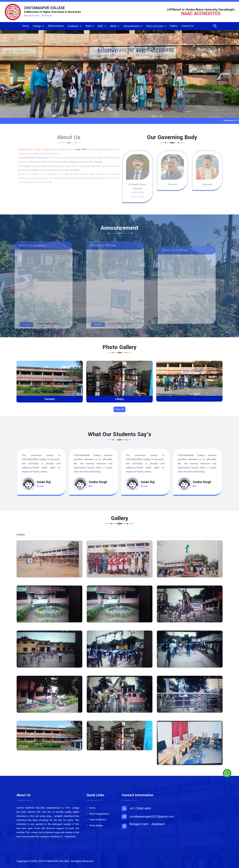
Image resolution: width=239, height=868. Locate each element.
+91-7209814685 (136, 808)
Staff (88, 26)
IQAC (100, 26)
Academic (73, 26)
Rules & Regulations (98, 814)
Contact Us (187, 26)
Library (120, 399)
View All (120, 409)
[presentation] (12, 74)
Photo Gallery (95, 826)
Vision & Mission (96, 820)
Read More (70, 837)
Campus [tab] (23, 535)
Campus (50, 399)
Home (26, 26)
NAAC (113, 26)
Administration (56, 26)
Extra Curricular (155, 26)
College (37, 26)
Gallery (174, 26)
